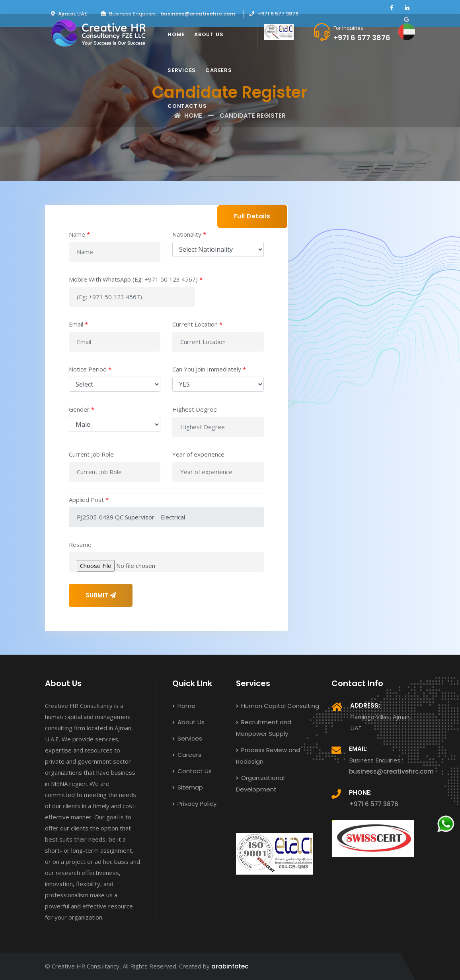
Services (182, 70)
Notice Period (90, 369)
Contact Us (187, 106)
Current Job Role (91, 454)
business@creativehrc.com (198, 14)
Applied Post (89, 500)
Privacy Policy (194, 804)
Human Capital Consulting (278, 706)
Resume (80, 544)
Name (79, 234)
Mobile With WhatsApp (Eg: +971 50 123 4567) (136, 279)
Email (78, 324)
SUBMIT (101, 595)
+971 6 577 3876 (362, 38)
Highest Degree (195, 409)
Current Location (197, 324)
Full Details (252, 216)
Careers (218, 70)
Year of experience (198, 454)
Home (176, 34)
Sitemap (188, 787)
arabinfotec (230, 966)
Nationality (189, 234)
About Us (209, 34)
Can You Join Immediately (209, 369)
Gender (82, 409)
